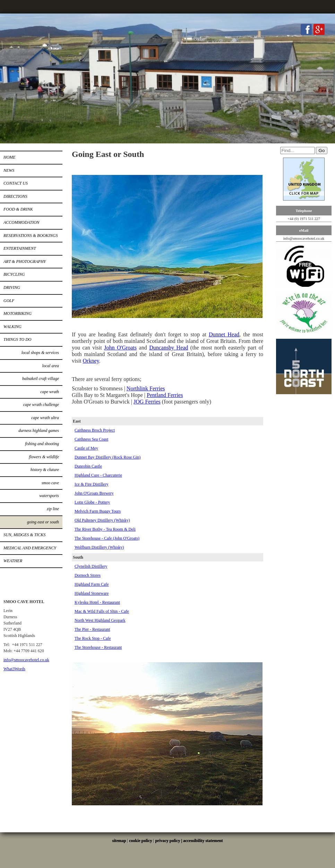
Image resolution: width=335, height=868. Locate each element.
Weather (13, 561)
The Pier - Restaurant (92, 629)
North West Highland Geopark (100, 620)
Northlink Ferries (146, 388)
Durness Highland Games (39, 431)
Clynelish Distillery (91, 566)
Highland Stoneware (92, 593)
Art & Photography (25, 262)
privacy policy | (169, 841)
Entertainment (20, 248)
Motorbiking (18, 313)
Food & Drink (18, 209)
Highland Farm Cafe (92, 584)
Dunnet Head (224, 334)
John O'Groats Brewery (94, 493)
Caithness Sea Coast (91, 439)
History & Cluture (45, 470)
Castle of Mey (86, 448)
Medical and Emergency (30, 548)
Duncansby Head (169, 348)
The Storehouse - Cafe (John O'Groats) (107, 538)
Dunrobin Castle (88, 466)
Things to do (17, 339)
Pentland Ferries (165, 395)
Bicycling (14, 274)
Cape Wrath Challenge (41, 405)
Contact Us (16, 183)
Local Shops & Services (40, 353)
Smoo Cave (50, 483)
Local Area (50, 366)
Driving (12, 287)
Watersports (49, 496)
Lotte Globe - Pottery (92, 502)
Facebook (306, 29)
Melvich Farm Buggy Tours (98, 511)
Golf (9, 301)
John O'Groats (120, 348)
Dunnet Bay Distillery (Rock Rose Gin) (108, 457)
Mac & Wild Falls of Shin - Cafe (102, 611)
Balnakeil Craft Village (41, 379)
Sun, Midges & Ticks (24, 535)
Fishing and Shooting (42, 444)
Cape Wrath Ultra (45, 418)
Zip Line (53, 509)
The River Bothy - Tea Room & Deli (105, 529)
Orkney (91, 361)
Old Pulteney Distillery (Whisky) (102, 520)
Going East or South (43, 522)
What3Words (14, 669)
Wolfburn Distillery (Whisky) (99, 547)
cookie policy (140, 841)
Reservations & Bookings (31, 236)
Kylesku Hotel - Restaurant (97, 602)
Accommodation (22, 222)
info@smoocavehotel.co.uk (26, 660)
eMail (304, 230)
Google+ (319, 29)
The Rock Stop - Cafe (93, 638)
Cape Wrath (50, 392)
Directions (15, 196)
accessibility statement (203, 841)
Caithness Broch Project (95, 430)
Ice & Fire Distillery (92, 484)
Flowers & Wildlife (44, 457)
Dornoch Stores (88, 575)
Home (10, 157)
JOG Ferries (147, 402)
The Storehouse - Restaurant (98, 647)
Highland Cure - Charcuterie (98, 475)
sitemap (119, 841)
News (9, 170)
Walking (12, 327)
